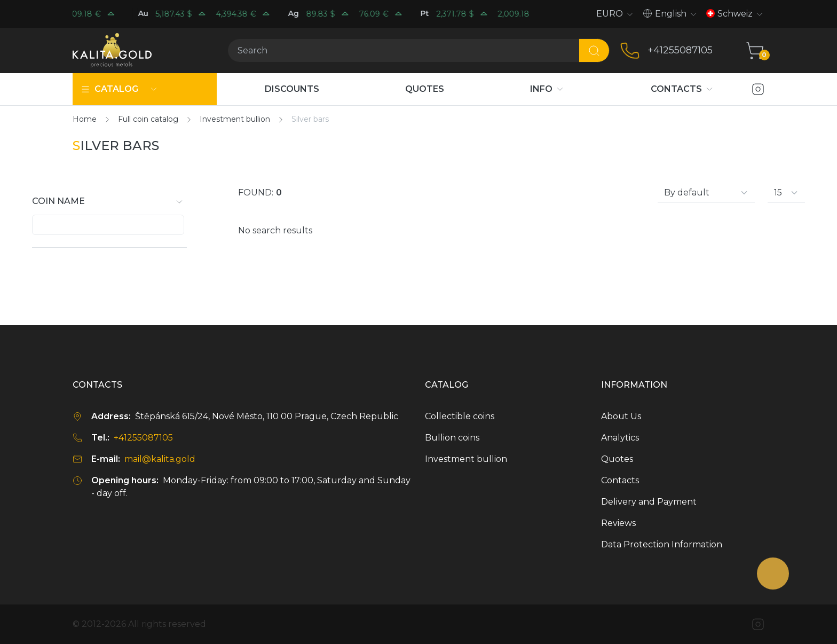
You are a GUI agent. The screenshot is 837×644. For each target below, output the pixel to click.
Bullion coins (452, 438)
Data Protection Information (662, 544)
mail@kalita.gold (160, 459)
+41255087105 (680, 50)
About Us (621, 416)
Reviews (618, 523)
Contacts (620, 480)
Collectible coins (460, 416)
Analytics (620, 438)
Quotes (617, 459)
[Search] (403, 50)
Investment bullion (466, 459)
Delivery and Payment (649, 502)
